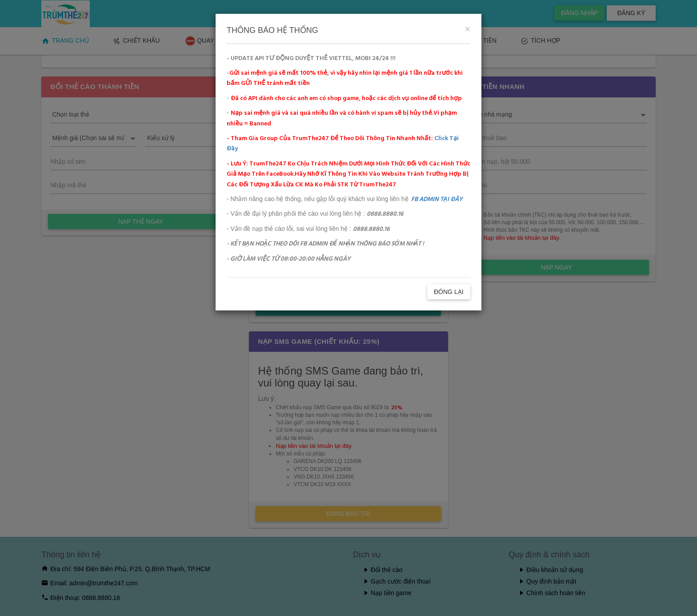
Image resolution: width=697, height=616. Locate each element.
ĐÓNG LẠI (449, 292)
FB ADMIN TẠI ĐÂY (437, 199)
